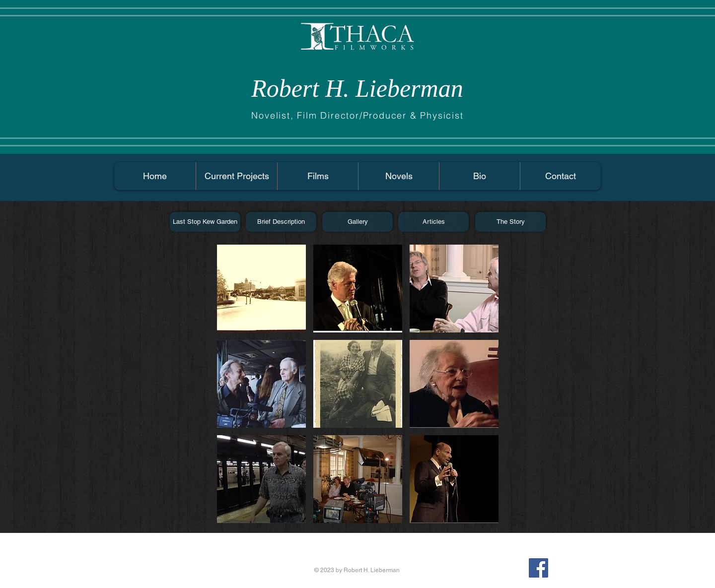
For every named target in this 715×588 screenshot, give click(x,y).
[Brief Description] (281, 222)
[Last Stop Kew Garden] (205, 222)
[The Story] (510, 222)
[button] (261, 289)
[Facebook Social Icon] (538, 568)
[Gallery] (357, 222)
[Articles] (433, 222)
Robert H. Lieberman (357, 88)
